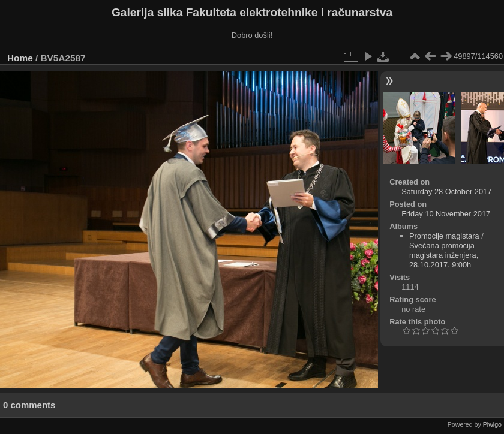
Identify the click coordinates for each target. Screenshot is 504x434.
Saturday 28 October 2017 (446, 192)
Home (20, 58)
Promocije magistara (444, 236)
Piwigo (492, 424)
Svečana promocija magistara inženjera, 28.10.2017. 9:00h (444, 255)
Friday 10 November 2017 (446, 214)
